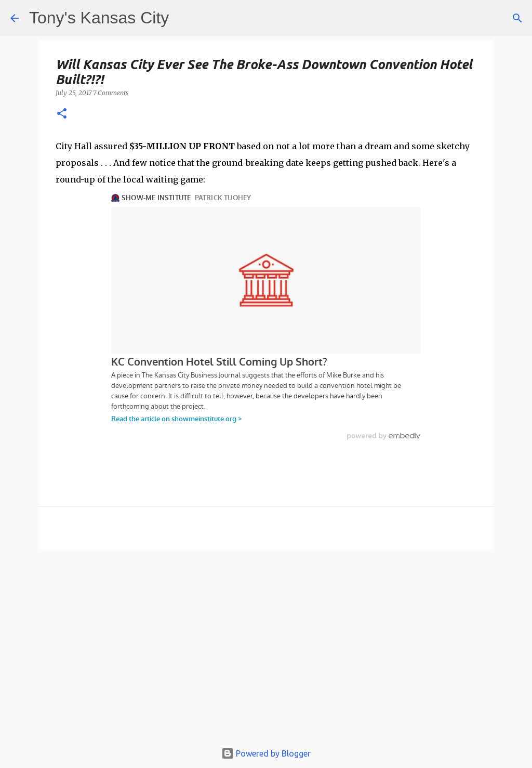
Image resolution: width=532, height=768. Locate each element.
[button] (62, 114)
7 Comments (111, 93)
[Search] (517, 18)
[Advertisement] (266, 650)
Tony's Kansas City (99, 18)
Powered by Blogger (266, 753)
